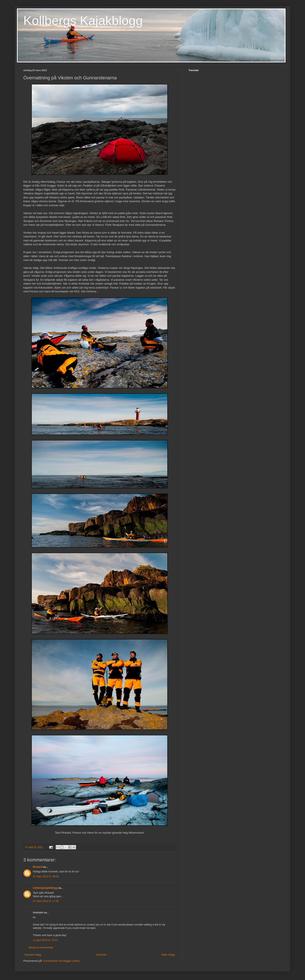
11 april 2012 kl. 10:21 (45, 940)
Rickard (37, 867)
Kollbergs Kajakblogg (83, 20)
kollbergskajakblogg (45, 888)
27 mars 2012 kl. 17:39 (46, 901)
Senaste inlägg (33, 955)
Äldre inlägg (168, 955)
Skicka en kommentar (41, 948)
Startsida (101, 955)
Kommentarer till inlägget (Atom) (61, 961)
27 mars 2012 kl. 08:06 (46, 876)
